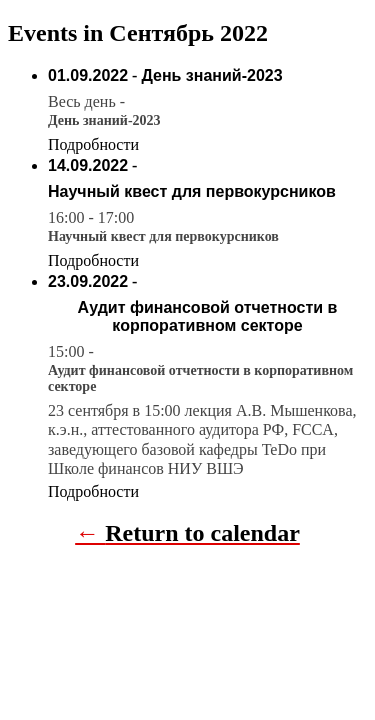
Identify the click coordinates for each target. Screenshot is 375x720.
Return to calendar (202, 533)
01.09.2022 (88, 75)
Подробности (93, 144)
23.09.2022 (88, 281)
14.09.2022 (88, 165)
